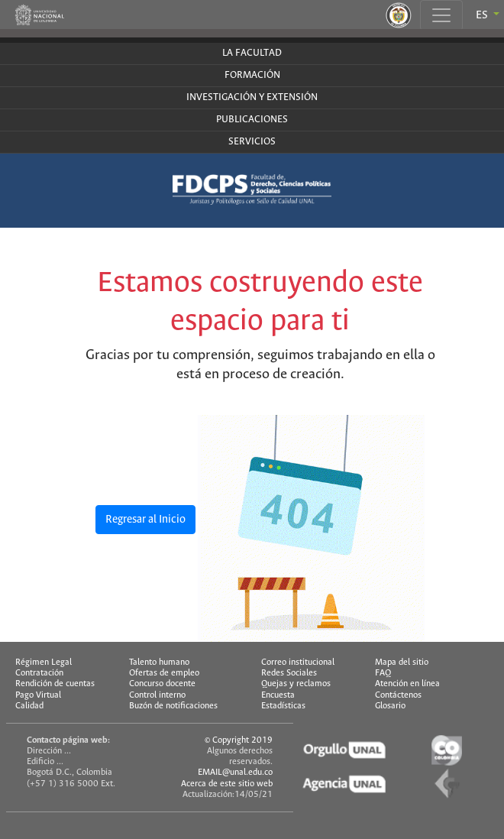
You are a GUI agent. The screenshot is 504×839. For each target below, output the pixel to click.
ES (483, 15)
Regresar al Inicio (145, 520)
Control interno (157, 695)
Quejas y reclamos (296, 684)
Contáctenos (398, 695)
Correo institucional (298, 662)
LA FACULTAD (252, 53)
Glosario (390, 706)
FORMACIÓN (252, 75)
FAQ (383, 673)
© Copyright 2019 (239, 740)
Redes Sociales (289, 673)
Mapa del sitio (402, 662)
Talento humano (159, 662)
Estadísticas (283, 706)
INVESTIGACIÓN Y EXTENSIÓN (252, 97)
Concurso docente (162, 684)
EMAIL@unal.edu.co (235, 773)
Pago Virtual (38, 695)
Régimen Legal (44, 662)
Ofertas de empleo (164, 673)
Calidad (29, 706)
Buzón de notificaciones (173, 706)
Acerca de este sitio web (227, 784)
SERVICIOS (252, 142)
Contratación (39, 673)
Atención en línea (407, 684)
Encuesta (278, 695)
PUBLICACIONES (252, 120)
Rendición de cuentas (55, 684)
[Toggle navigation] (441, 15)
